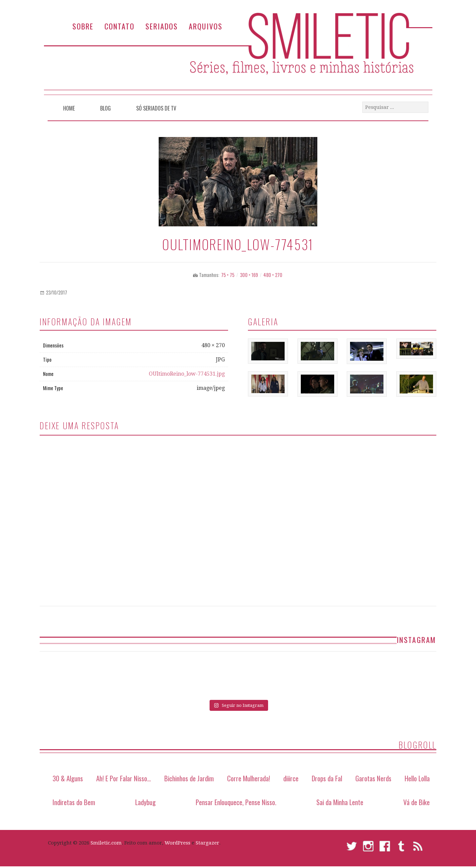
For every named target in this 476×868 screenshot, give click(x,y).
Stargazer (207, 842)
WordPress (178, 842)
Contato (119, 26)
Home (69, 108)
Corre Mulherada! (249, 778)
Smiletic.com (106, 842)
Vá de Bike (416, 801)
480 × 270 (273, 275)
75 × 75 (228, 275)
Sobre (83, 26)
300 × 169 (249, 275)
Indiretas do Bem (74, 801)
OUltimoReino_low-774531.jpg (187, 374)
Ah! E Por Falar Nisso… (124, 778)
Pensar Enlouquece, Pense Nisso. (236, 801)
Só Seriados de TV (156, 108)
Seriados (162, 26)
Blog (105, 108)
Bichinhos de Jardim (189, 778)
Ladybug (145, 801)
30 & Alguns (68, 778)
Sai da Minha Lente (340, 801)
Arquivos (206, 26)
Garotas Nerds (373, 778)
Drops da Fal (327, 778)
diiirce (291, 778)
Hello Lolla (417, 778)
